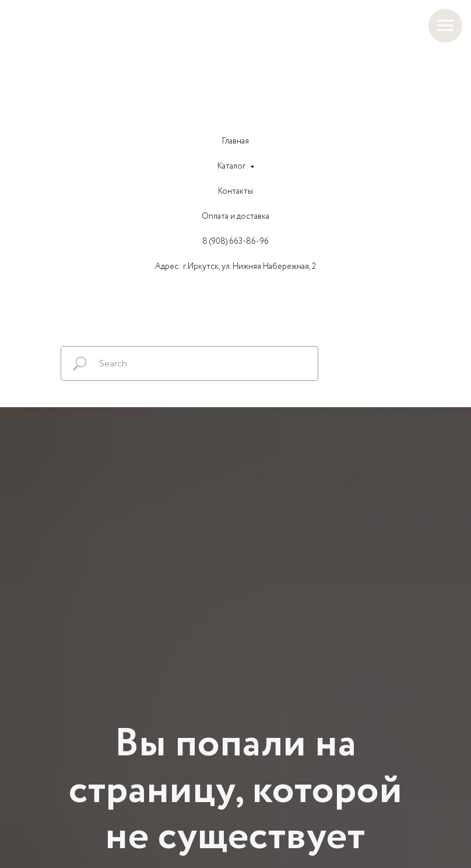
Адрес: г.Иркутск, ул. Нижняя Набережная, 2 (235, 267)
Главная (235, 141)
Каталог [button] (232, 166)
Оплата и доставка (235, 216)
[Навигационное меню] (445, 26)
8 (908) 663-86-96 (235, 242)
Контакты (235, 191)
